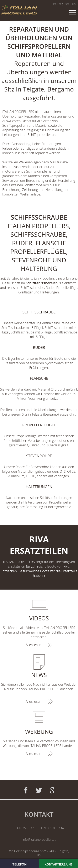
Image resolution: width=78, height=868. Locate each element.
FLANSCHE (39, 378)
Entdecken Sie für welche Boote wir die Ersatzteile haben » (39, 573)
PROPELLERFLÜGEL (39, 425)
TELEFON (19, 865)
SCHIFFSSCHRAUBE (39, 312)
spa (67, 4)
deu (74, 4)
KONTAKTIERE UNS (58, 865)
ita (55, 4)
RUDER (39, 347)
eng (61, 4)
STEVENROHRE (39, 456)
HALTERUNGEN (39, 487)
